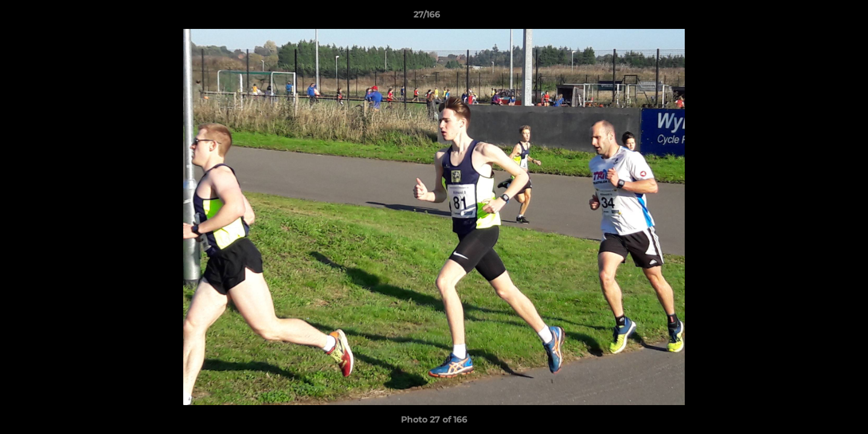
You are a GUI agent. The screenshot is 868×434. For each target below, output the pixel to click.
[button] (817, 17)
